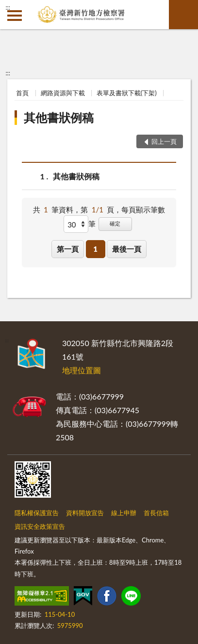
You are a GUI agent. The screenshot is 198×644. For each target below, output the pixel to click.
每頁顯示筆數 (143, 209)
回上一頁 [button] (164, 141)
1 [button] (95, 249)
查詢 (183, 15)
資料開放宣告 (85, 513)
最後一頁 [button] (127, 249)
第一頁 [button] (68, 249)
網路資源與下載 (63, 93)
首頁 (22, 93)
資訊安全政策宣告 (40, 526)
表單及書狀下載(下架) (127, 93)
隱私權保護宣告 (37, 513)
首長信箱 (156, 513)
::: (8, 7)
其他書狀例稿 (59, 117)
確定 (115, 223)
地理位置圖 (82, 370)
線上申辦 (124, 513)
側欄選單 (15, 16)
